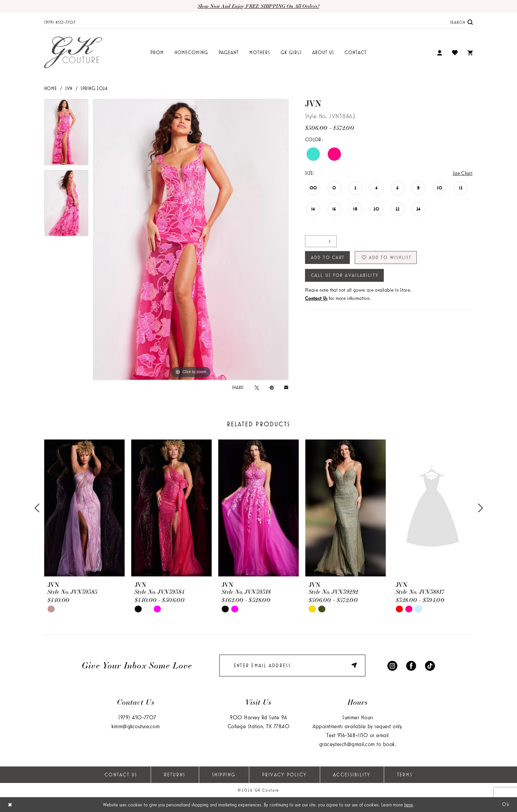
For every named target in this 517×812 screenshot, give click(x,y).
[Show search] (462, 22)
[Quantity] (321, 241)
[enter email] (292, 666)
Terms (405, 775)
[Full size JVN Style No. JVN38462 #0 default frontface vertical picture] (191, 240)
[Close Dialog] (10, 805)
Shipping (224, 775)
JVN (69, 88)
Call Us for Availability (345, 275)
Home (50, 88)
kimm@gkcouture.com (136, 726)
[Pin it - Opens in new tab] (272, 387)
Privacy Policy (285, 775)
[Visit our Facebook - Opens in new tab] (411, 665)
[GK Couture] (73, 53)
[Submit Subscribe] (355, 665)
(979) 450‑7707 (137, 717)
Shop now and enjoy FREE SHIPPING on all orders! (258, 6)
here (409, 805)
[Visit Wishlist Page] (455, 52)
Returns (175, 775)
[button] (440, 53)
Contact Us (121, 775)
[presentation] (84, 508)
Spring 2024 (94, 88)
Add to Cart (328, 257)
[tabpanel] (66, 134)
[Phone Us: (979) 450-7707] (60, 22)
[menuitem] (60, 22)
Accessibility (352, 775)
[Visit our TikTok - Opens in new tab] (430, 665)
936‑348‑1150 (353, 735)
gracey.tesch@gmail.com (347, 744)
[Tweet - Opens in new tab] (257, 387)
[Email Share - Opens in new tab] (286, 387)
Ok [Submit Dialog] (506, 804)
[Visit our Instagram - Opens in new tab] (392, 665)
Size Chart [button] (463, 173)
